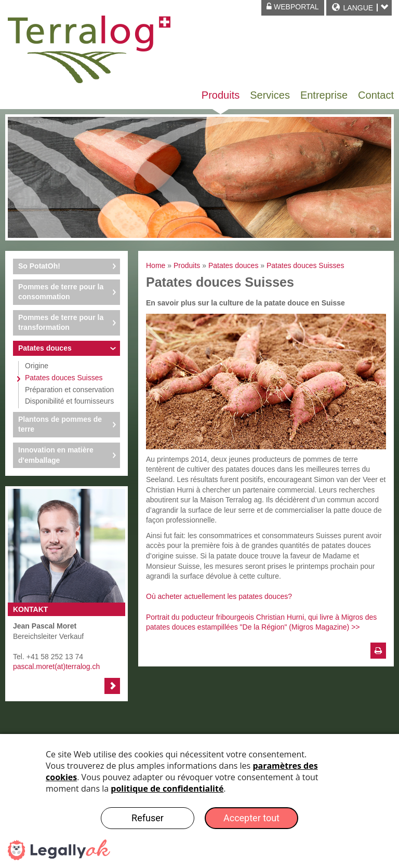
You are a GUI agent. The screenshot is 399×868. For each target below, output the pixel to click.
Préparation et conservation (69, 390)
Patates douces (45, 348)
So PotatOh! (39, 266)
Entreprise (324, 95)
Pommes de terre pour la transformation (61, 323)
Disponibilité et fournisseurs (69, 401)
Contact (376, 95)
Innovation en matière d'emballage (56, 455)
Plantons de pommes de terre (60, 424)
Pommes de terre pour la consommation (61, 292)
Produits (221, 95)
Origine (37, 366)
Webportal (293, 7)
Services (270, 95)
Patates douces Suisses (64, 378)
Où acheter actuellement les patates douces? (219, 596)
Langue (358, 8)
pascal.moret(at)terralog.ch (56, 666)
